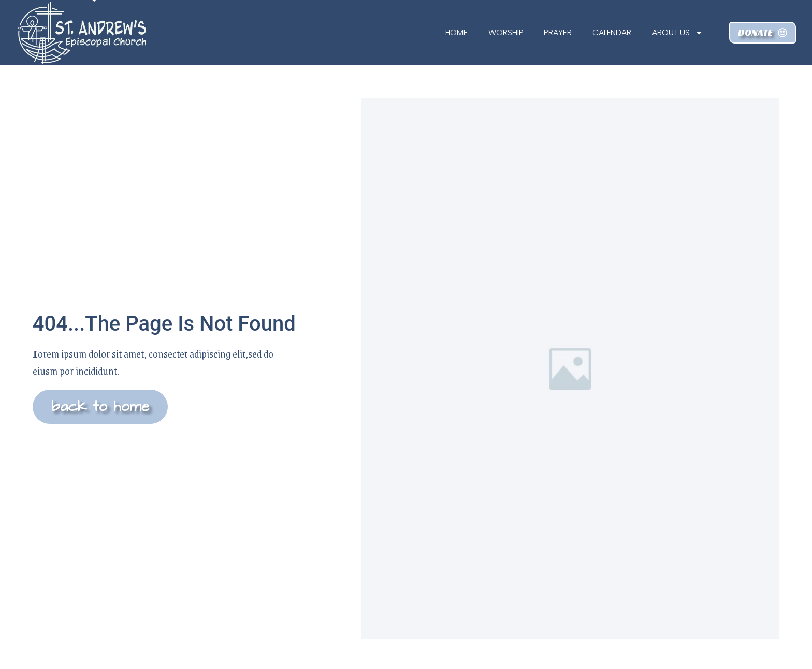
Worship (506, 32)
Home (457, 32)
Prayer (557, 32)
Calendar (612, 32)
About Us (678, 33)
